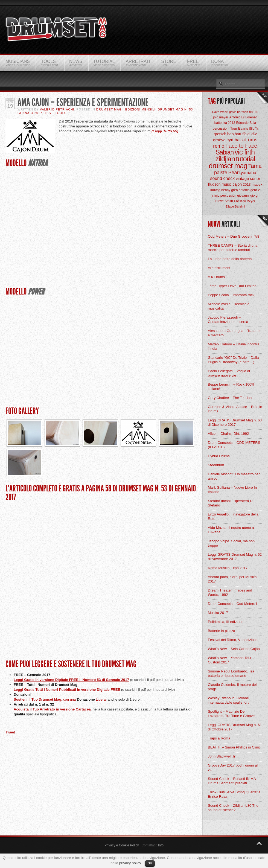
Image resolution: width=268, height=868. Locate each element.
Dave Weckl (220, 112)
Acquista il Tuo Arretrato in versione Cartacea (52, 709)
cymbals (235, 140)
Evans (243, 128)
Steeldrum (216, 465)
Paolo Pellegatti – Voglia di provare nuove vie (229, 373)
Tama (255, 166)
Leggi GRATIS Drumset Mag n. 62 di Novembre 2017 (235, 557)
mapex (257, 184)
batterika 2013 (225, 123)
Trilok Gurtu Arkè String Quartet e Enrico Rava (234, 794)
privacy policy (130, 863)
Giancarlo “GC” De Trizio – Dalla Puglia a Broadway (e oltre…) (233, 360)
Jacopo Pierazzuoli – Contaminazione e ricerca (228, 320)
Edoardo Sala (246, 123)
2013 (247, 184)
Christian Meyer (245, 201)
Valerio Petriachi (57, 109)
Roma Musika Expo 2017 (228, 568)
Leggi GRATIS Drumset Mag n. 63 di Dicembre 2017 (235, 422)
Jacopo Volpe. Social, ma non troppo (231, 543)
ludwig (215, 190)
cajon (237, 184)
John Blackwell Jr (222, 756)
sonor (255, 178)
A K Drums (216, 277)
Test (49, 113)
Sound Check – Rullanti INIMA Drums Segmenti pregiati (232, 781)
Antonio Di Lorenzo (243, 117)
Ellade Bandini (235, 206)
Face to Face (241, 146)
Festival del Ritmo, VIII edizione (233, 640)
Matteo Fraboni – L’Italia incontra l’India (234, 346)
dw (254, 134)
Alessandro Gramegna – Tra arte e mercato (234, 333)
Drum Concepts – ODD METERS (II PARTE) (234, 445)
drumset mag (228, 166)
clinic (216, 196)
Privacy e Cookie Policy (122, 845)
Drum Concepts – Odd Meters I (232, 604)
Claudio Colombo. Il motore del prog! (232, 687)
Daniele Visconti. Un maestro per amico (234, 476)
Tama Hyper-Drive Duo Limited (232, 286)
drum (254, 128)
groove (219, 140)
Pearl (234, 173)
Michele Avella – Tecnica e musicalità (229, 306)
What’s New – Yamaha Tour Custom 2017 (230, 660)
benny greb (229, 190)
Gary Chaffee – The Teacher (230, 398)
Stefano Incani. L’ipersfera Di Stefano (231, 503)
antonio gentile (249, 190)
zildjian (225, 159)
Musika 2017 (218, 613)
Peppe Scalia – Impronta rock (231, 295)
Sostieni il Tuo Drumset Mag (37, 699)
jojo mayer (221, 117)
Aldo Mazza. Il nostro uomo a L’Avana (231, 530)
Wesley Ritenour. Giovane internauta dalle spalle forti (229, 700)
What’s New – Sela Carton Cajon (234, 649)
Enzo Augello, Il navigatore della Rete (233, 516)
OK (150, 863)
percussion (228, 196)
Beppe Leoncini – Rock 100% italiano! (231, 387)
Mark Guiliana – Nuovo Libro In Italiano (232, 490)
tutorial (246, 159)
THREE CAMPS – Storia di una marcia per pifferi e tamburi (233, 248)
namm (254, 112)
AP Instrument (219, 268)
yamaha (248, 173)
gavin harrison (239, 112)
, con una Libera (84, 699)
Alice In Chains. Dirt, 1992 (228, 434)
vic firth (245, 152)
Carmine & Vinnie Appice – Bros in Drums (235, 409)
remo (219, 146)
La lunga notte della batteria (230, 259)
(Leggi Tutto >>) (165, 131)
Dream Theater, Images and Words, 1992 (230, 592)
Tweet (10, 732)
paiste (221, 173)
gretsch (220, 134)
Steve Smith (224, 201)
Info (161, 845)
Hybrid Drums (219, 456)
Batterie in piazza (222, 631)
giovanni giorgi (248, 196)
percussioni (221, 129)
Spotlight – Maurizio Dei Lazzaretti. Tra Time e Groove (231, 714)
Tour (234, 128)
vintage (242, 178)
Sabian (225, 152)
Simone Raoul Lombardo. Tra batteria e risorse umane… (231, 673)
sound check (223, 178)
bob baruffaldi (239, 134)
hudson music (220, 184)
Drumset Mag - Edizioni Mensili (126, 109)
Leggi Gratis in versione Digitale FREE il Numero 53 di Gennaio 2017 (71, 680)
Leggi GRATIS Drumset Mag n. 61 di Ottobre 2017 (235, 727)
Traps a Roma (219, 738)
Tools (61, 113)
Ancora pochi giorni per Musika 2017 (232, 579)
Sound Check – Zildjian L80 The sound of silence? (233, 808)
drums (250, 140)
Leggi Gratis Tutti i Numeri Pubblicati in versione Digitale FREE (67, 690)
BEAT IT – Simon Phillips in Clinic (234, 747)
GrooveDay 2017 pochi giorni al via (233, 767)
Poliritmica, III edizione (226, 622)
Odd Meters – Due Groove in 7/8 (234, 236)
